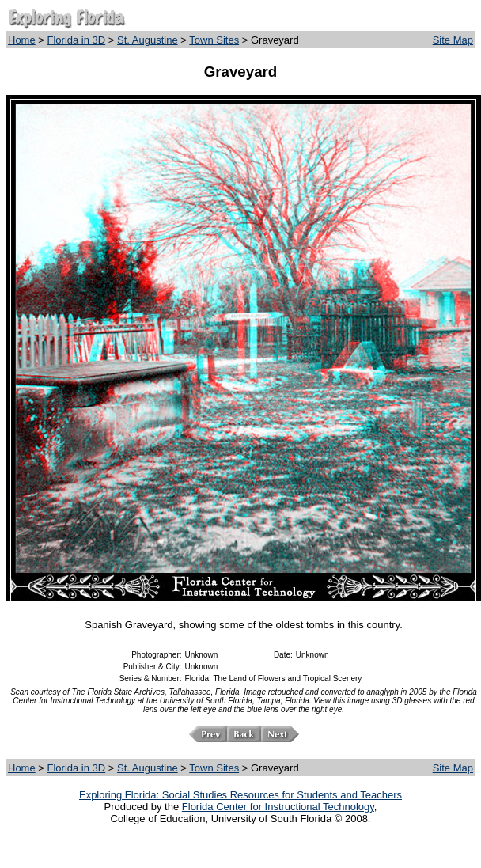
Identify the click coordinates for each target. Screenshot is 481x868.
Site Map (453, 40)
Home (22, 40)
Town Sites (214, 40)
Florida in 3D (77, 40)
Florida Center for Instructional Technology (278, 807)
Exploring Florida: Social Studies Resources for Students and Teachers (240, 795)
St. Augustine (148, 40)
